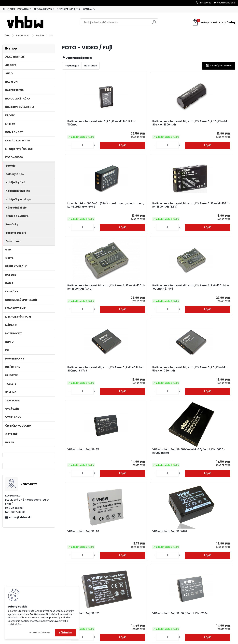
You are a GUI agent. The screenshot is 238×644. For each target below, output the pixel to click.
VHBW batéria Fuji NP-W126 (213, 306)
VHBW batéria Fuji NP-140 (169, 481)
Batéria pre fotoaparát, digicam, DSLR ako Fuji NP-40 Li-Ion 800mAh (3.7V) (169, 218)
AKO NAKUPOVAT (44, 9)
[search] (154, 23)
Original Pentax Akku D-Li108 (189, 576)
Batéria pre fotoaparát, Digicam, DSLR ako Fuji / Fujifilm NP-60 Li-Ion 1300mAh (103, 574)
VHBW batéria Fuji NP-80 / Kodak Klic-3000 (212, 396)
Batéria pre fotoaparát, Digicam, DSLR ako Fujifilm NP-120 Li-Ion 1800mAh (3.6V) (212, 126)
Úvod (7, 35)
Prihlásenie (205, 3)
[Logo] (25, 22)
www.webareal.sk (132, 641)
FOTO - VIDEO (23, 35)
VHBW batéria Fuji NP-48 (146, 574)
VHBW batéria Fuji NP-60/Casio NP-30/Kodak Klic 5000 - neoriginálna (127, 309)
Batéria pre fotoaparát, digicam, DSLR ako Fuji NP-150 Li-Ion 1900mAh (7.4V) (126, 218)
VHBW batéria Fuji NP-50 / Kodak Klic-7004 (126, 396)
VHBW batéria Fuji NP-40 (168, 306)
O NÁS (11, 9)
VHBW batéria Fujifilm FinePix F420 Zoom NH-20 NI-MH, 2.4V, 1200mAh (212, 483)
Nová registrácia (226, 3)
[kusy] (72, 155)
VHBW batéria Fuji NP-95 (81, 481)
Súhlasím (65, 633)
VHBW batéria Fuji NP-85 (125, 481)
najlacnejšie (72, 66)
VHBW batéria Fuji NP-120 (82, 394)
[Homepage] (4, 9)
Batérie (40, 35)
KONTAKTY (89, 9)
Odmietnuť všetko (39, 633)
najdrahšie (91, 66)
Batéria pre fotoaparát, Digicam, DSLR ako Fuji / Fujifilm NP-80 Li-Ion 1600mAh (124, 126)
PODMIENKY (24, 9)
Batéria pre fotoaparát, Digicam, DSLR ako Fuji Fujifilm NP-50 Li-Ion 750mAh (211, 218)
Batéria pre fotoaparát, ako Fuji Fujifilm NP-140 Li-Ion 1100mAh (84, 126)
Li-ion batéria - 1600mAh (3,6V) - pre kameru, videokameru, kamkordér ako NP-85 (168, 126)
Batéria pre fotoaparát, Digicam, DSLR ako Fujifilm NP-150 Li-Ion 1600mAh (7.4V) (83, 218)
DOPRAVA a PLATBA (68, 9)
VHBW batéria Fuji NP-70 (168, 394)
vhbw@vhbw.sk (20, 517)
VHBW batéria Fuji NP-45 (82, 306)
